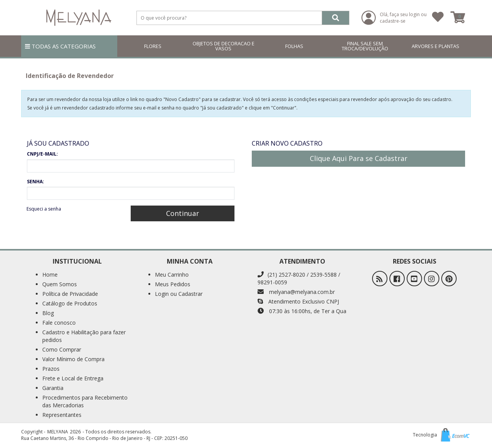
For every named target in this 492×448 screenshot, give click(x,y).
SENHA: (36, 182)
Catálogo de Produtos (70, 303)
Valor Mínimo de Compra (73, 359)
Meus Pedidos (173, 284)
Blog (48, 313)
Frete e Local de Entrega (73, 378)
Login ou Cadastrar (179, 294)
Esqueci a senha (44, 209)
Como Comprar (62, 349)
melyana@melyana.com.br (296, 292)
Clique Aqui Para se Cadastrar (359, 158)
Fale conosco (59, 323)
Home (50, 275)
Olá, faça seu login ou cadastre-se (403, 18)
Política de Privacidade (70, 294)
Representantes (62, 415)
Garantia (53, 388)
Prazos (51, 369)
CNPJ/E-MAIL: (42, 154)
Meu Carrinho (172, 275)
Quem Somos (60, 284)
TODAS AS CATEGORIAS (60, 46)
